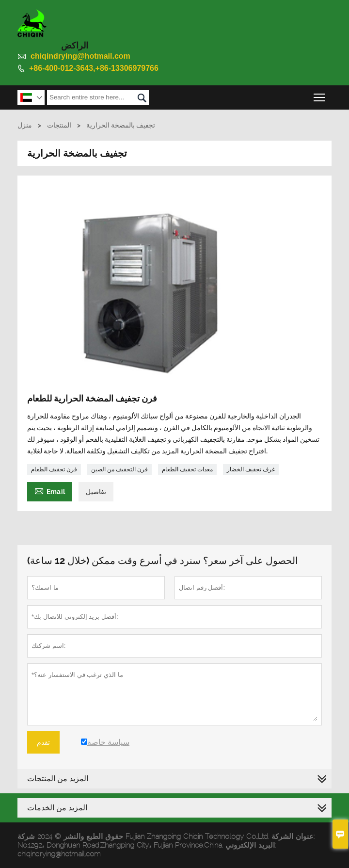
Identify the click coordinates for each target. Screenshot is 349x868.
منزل (25, 125)
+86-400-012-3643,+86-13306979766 (94, 68)
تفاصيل (96, 492)
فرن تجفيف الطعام (54, 469)
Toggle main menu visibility (320, 95)
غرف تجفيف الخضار (251, 469)
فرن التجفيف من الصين (119, 469)
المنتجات (59, 125)
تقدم (43, 742)
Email (50, 490)
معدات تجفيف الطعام (187, 469)
